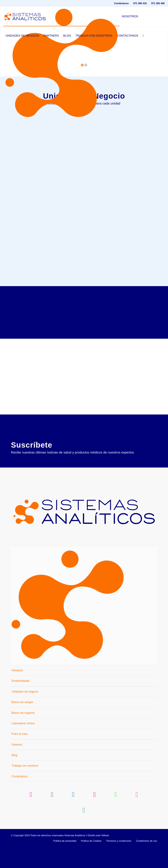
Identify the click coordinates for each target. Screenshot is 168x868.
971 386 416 (140, 3)
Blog (14, 777)
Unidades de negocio (25, 714)
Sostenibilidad (20, 703)
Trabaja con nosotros (25, 788)
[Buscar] (143, 36)
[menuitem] (122, 3)
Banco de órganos (23, 735)
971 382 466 (158, 3)
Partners (17, 767)
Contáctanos (122, 3)
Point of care (20, 756)
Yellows (105, 857)
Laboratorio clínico (23, 745)
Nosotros (17, 692)
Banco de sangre (22, 724)
